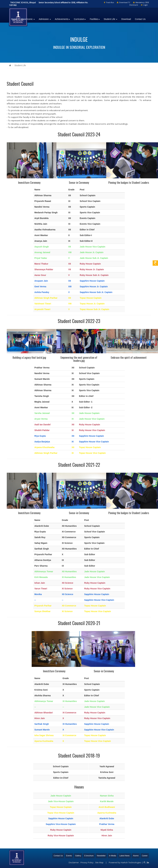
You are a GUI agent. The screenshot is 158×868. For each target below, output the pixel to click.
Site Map (99, 862)
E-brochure (89, 856)
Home (14, 19)
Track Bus (109, 2)
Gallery (78, 856)
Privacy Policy (87, 862)
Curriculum (80, 19)
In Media (113, 856)
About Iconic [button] (28, 19)
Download (126, 19)
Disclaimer (74, 862)
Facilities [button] (95, 19)
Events (69, 856)
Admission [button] (45, 19)
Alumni (136, 856)
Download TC (123, 2)
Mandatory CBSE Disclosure (139, 4)
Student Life (20, 65)
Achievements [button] (62, 19)
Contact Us (140, 19)
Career (145, 856)
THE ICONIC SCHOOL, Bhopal (23, 3)
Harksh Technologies (131, 862)
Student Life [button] (111, 19)
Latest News (124, 856)
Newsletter (101, 856)
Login (144, 5)
